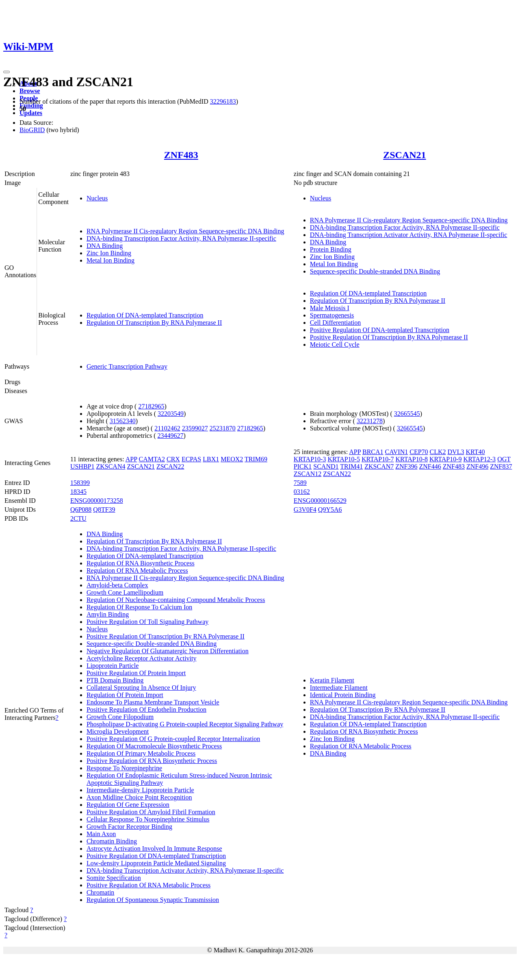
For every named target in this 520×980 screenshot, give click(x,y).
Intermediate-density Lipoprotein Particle (140, 790)
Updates (31, 113)
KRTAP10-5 (344, 459)
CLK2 (438, 452)
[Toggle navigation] (6, 72)
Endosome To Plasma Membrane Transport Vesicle (153, 702)
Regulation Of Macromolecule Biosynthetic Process (154, 746)
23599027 (195, 428)
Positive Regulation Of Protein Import (136, 673)
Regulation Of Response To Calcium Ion (139, 607)
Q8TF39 (104, 510)
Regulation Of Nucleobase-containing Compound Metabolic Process (176, 600)
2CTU (78, 518)
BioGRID (32, 130)
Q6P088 (81, 510)
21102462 (167, 428)
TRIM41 (351, 466)
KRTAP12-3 (480, 459)
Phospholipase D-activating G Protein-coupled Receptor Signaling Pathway (185, 724)
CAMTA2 (152, 459)
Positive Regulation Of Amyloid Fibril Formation (151, 812)
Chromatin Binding (112, 841)
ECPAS (191, 459)
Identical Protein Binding (343, 695)
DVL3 (456, 452)
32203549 (171, 414)
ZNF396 (406, 466)
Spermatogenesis (332, 315)
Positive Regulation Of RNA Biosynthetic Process (152, 761)
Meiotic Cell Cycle (335, 344)
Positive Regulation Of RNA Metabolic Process (148, 885)
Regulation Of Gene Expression (128, 805)
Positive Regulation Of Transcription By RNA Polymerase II (389, 337)
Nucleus (97, 198)
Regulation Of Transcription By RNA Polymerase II (154, 323)
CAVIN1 (397, 452)
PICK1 (303, 466)
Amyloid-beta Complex (117, 585)
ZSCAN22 (170, 466)
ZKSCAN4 (110, 466)
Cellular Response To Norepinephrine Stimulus (148, 819)
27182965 (151, 406)
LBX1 (211, 459)
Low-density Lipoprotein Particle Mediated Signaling (156, 863)
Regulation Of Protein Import (125, 695)
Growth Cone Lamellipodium (125, 592)
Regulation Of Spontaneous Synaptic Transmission (153, 900)
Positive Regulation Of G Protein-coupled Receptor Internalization (173, 739)
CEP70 (419, 452)
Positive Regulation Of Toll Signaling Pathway (147, 622)
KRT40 (475, 452)
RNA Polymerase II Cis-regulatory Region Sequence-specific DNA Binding (185, 231)
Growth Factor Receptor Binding (129, 827)
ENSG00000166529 (320, 501)
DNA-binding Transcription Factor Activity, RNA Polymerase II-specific (181, 238)
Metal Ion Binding (110, 260)
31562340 (123, 421)
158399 (80, 483)
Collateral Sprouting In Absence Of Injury (141, 688)
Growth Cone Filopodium (120, 717)
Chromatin (100, 892)
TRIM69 (256, 459)
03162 (302, 492)
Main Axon (101, 834)
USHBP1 (82, 466)
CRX (173, 459)
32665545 (407, 414)
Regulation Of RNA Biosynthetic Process (141, 563)
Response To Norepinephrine (124, 768)
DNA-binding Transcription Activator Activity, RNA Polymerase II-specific (409, 235)
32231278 (370, 421)
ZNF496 (477, 466)
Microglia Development (118, 731)
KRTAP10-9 (446, 459)
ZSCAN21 (404, 155)
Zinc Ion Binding (109, 253)
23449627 (171, 436)
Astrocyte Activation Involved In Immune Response (154, 849)
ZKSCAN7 (379, 466)
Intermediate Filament (339, 688)
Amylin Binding (108, 614)
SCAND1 (326, 466)
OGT (504, 459)
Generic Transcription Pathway (127, 366)
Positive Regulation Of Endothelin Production (146, 709)
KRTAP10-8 (412, 459)
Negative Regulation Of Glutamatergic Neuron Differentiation (168, 651)
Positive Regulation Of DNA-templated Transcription (380, 330)
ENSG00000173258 (97, 501)
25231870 (223, 428)
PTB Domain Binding (115, 680)
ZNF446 (430, 466)
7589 (300, 483)
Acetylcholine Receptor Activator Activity (142, 658)
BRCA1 (373, 452)
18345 (78, 492)
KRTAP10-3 (310, 459)
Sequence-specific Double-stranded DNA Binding (375, 271)
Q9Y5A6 (330, 510)
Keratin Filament (332, 680)
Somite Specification (114, 878)
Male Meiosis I (330, 308)
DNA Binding (105, 246)
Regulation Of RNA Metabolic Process (137, 570)
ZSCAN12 (308, 474)
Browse (30, 91)
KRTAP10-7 (378, 459)
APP (131, 459)
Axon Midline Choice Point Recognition (139, 797)
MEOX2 (232, 459)
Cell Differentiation (335, 323)
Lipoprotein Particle (113, 666)
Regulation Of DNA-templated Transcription (145, 315)
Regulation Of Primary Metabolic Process (141, 753)
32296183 (223, 101)
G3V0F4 (305, 510)
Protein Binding (331, 249)
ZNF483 (181, 155)
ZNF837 (501, 466)
